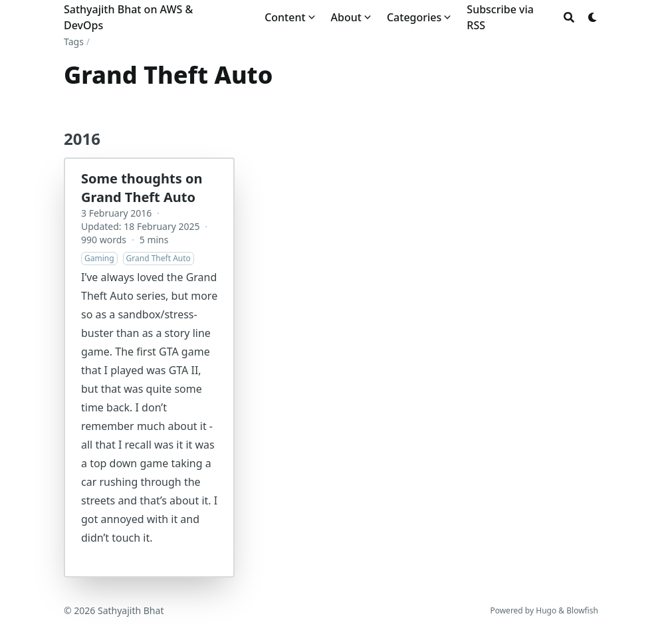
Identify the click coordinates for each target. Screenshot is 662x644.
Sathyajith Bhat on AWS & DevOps (128, 17)
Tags (74, 42)
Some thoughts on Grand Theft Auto (142, 188)
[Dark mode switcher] (593, 17)
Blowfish (582, 610)
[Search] (569, 17)
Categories (414, 17)
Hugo (546, 610)
